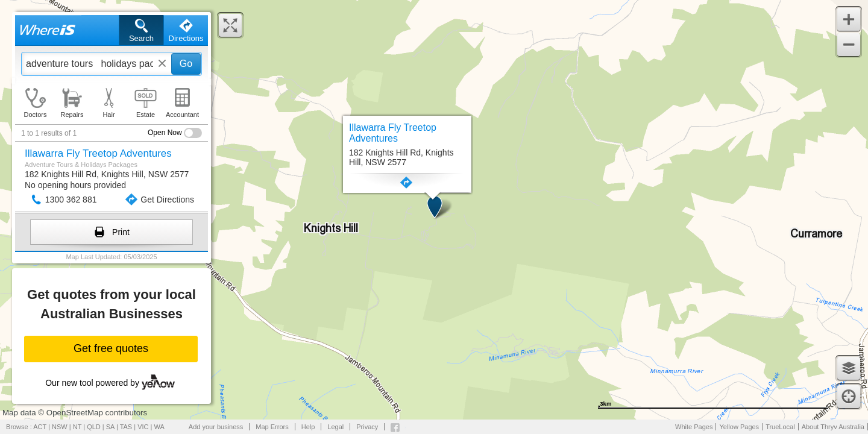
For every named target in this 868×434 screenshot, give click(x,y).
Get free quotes (111, 348)
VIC (143, 427)
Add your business (216, 427)
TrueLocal (780, 427)
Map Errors (272, 427)
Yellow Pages (739, 427)
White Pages (694, 427)
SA (110, 427)
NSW (60, 427)
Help (308, 427)
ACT (40, 427)
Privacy (367, 427)
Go (186, 64)
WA (159, 427)
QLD (94, 427)
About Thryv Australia (833, 427)
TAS (126, 427)
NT (77, 427)
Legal (335, 427)
